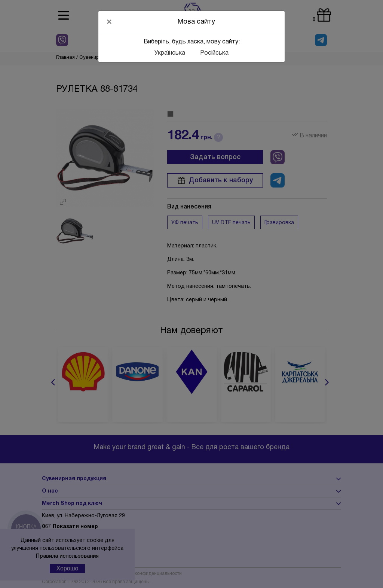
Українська (170, 53)
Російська (214, 53)
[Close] (109, 22)
